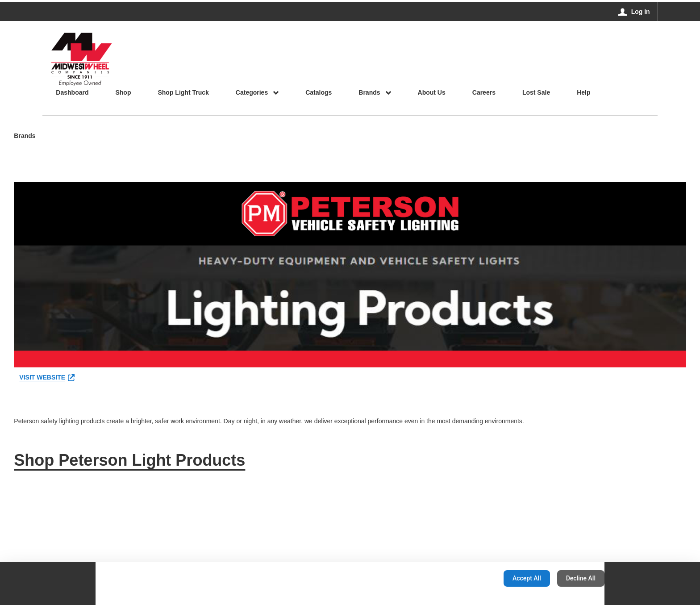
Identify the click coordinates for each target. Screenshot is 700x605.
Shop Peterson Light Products (129, 460)
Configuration (469, 578)
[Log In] (634, 12)
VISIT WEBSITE (47, 377)
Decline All (581, 578)
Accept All (527, 578)
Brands (25, 136)
